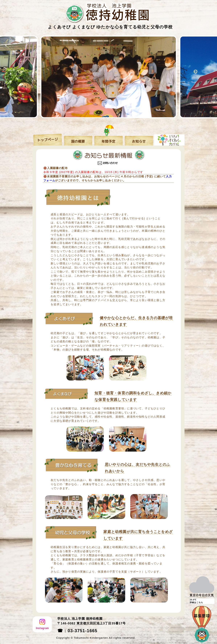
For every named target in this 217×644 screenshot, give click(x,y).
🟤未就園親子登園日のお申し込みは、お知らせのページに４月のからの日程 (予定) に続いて (105, 176)
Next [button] (196, 72)
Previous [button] (21, 72)
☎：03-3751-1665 (77, 631)
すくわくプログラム (169, 139)
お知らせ (139, 139)
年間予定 (108, 139)
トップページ (48, 139)
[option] (111, 77)
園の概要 (78, 139)
